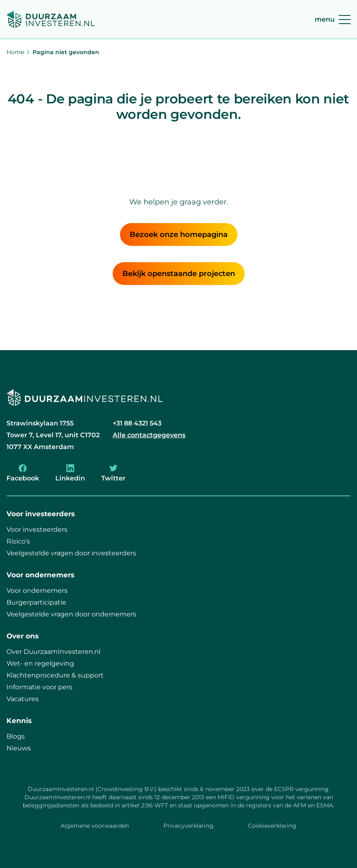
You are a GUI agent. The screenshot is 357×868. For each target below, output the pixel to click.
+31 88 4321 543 (137, 423)
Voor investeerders (37, 529)
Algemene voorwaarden (95, 826)
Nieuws (19, 748)
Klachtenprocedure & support (55, 675)
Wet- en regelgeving (40, 663)
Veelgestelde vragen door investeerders (71, 553)
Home (15, 52)
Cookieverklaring (272, 826)
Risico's (18, 541)
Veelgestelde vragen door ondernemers (71, 614)
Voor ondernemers (37, 591)
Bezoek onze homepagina (179, 235)
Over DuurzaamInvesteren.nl (53, 652)
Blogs (16, 736)
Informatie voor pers (39, 687)
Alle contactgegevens (149, 435)
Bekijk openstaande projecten (179, 274)
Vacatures (23, 699)
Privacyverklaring (188, 826)
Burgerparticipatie (36, 602)
